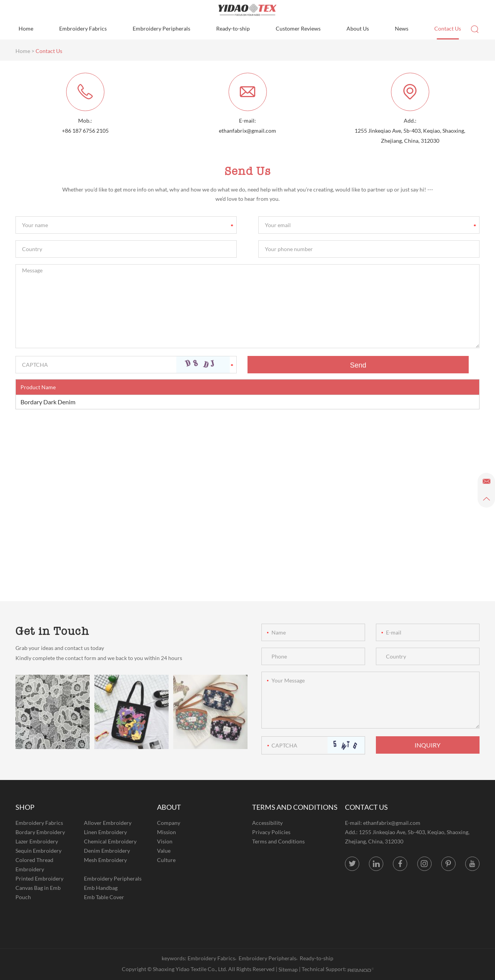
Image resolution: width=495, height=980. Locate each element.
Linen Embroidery (105, 832)
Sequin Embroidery (38, 851)
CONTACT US (366, 807)
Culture (166, 860)
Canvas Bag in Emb (38, 888)
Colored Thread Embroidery (34, 865)
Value (164, 851)
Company (169, 823)
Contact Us (448, 28)
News (402, 28)
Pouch (23, 897)
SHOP (25, 807)
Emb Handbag (101, 888)
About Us (358, 28)
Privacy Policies (271, 832)
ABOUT (169, 807)
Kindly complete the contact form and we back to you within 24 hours (99, 658)
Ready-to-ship (233, 28)
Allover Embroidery (108, 823)
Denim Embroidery (107, 851)
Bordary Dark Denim (48, 402)
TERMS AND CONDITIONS (295, 807)
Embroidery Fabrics (83, 28)
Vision (165, 841)
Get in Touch (52, 631)
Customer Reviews (298, 28)
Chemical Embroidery (110, 841)
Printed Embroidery (39, 878)
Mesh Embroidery (105, 860)
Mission (166, 832)
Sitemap (288, 969)
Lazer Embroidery (37, 841)
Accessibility (267, 823)
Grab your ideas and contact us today (60, 648)
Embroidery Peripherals (161, 28)
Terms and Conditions (278, 841)
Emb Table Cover (104, 897)
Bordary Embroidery (40, 832)
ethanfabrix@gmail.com (247, 131)
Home (26, 28)
